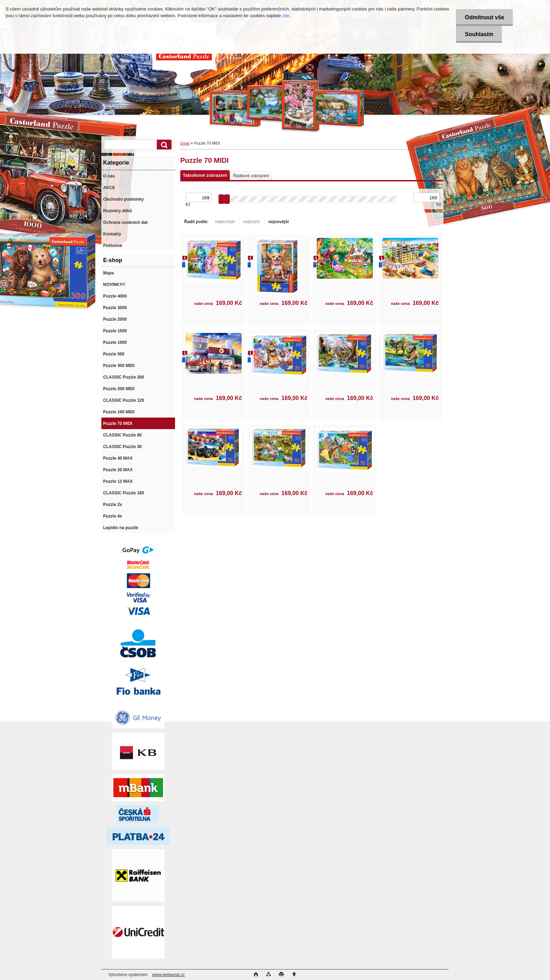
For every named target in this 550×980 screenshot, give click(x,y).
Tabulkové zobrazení (205, 175)
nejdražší (252, 222)
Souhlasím (479, 34)
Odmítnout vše (484, 17)
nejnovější (279, 222)
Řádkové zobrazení (251, 176)
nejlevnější (225, 222)
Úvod (185, 143)
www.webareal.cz (169, 975)
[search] (163, 145)
